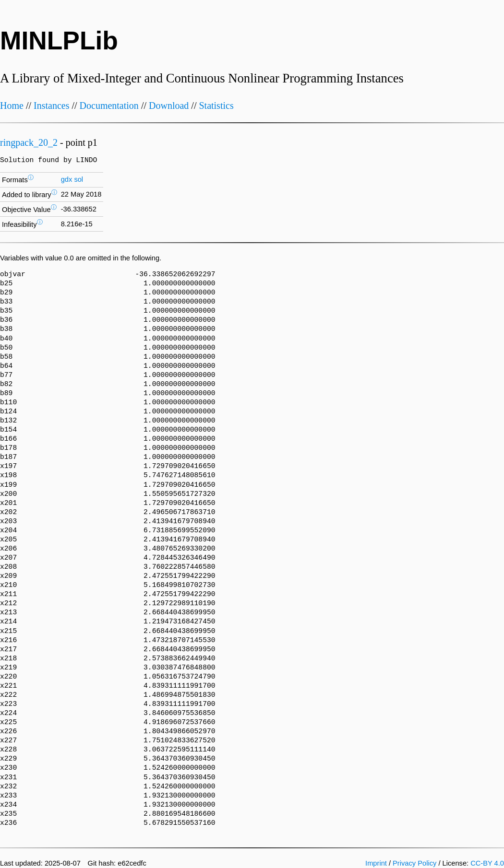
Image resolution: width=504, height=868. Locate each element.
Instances (51, 106)
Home (12, 106)
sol (78, 179)
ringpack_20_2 (29, 142)
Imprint (376, 863)
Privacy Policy (414, 863)
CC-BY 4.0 (487, 863)
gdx (67, 179)
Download (169, 106)
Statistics (216, 106)
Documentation (109, 106)
